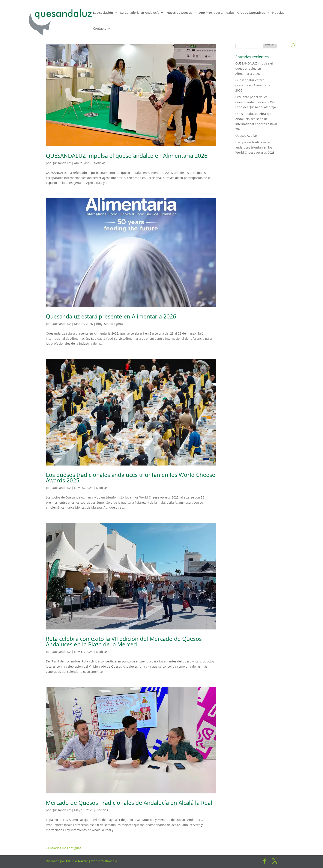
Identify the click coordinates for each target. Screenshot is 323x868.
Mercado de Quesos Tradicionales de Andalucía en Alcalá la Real (129, 803)
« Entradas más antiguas (64, 848)
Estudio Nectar (77, 861)
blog (99, 324)
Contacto (100, 29)
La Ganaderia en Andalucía (140, 13)
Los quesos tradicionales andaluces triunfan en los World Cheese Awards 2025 (131, 478)
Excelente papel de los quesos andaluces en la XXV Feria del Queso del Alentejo (256, 102)
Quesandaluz (61, 163)
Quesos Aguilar (246, 136)
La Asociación (103, 13)
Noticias (278, 13)
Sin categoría (113, 324)
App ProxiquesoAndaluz (217, 13)
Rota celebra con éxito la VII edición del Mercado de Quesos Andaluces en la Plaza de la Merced (124, 641)
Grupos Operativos (251, 13)
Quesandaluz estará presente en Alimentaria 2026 (111, 316)
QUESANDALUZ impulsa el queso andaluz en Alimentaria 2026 (127, 156)
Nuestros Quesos (179, 13)
